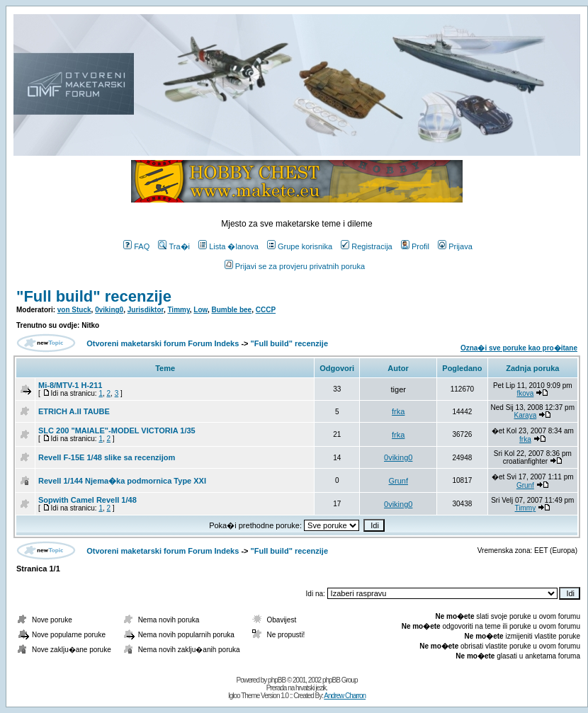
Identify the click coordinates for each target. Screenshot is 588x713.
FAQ (136, 246)
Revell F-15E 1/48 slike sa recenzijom (107, 457)
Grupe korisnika (300, 246)
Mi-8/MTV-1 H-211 (70, 385)
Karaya (526, 415)
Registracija (366, 246)
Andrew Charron (345, 696)
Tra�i (174, 246)
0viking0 (109, 310)
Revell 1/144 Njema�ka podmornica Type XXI (122, 481)
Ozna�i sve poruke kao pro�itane (519, 348)
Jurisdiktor (146, 310)
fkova (525, 393)
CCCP (266, 310)
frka (398, 411)
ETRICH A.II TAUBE (74, 411)
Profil (415, 246)
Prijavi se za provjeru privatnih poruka (295, 266)
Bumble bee (232, 310)
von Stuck (74, 310)
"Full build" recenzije (94, 296)
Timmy (178, 310)
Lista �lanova (228, 246)
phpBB (277, 680)
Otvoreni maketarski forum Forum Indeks (163, 343)
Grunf (398, 481)
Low (200, 310)
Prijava (455, 246)
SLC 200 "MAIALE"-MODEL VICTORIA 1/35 (117, 430)
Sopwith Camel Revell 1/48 (87, 500)
